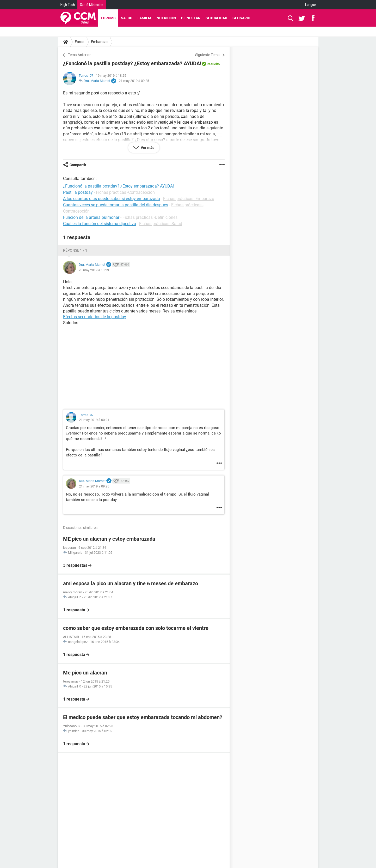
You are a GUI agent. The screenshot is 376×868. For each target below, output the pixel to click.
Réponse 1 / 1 (75, 250)
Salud (127, 18)
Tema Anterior (79, 55)
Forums (108, 18)
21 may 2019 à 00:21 (94, 420)
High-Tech (68, 5)
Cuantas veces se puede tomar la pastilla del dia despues (116, 205)
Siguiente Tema (207, 55)
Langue (310, 5)
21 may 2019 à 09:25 (134, 81)
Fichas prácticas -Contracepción (125, 192)
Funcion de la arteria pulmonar (91, 217)
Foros (79, 42)
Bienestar (191, 18)
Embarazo (99, 42)
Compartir (78, 165)
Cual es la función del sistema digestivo (100, 224)
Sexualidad (216, 18)
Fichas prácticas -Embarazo (189, 199)
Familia (144, 18)
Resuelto (213, 64)
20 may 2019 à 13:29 (94, 270)
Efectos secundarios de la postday (95, 317)
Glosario (241, 18)
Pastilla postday (78, 192)
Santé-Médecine (92, 5)
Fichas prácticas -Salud (161, 224)
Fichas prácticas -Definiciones (150, 217)
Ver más (147, 148)
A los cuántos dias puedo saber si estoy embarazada (112, 199)
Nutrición (166, 18)
